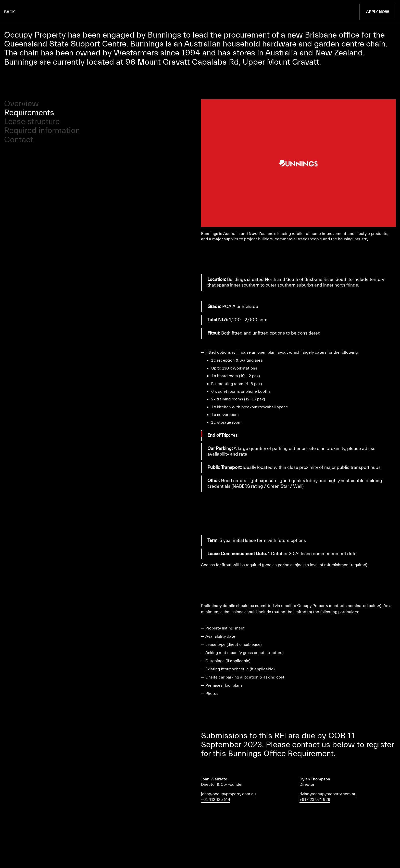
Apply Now (378, 12)
